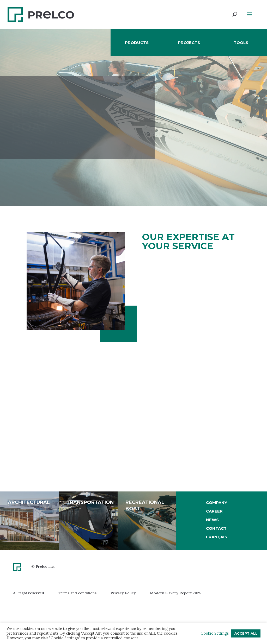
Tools (241, 43)
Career (214, 511)
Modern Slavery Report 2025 (176, 593)
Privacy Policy (123, 593)
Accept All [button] (246, 633)
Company (217, 503)
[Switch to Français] (217, 537)
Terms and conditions (77, 593)
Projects (189, 43)
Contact (216, 528)
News (212, 520)
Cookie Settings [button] (215, 633)
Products (137, 43)
